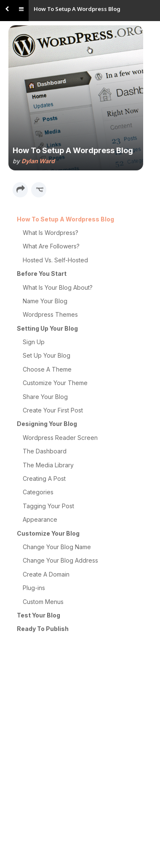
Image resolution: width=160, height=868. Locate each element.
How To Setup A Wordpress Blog (77, 9)
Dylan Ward (38, 161)
